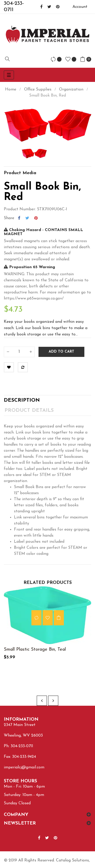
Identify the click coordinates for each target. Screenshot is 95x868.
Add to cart (61, 352)
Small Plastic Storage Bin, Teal (35, 649)
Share (19, 218)
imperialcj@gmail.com (24, 767)
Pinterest (36, 218)
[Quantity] (19, 352)
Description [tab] (22, 400)
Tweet (27, 218)
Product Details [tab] (29, 410)
